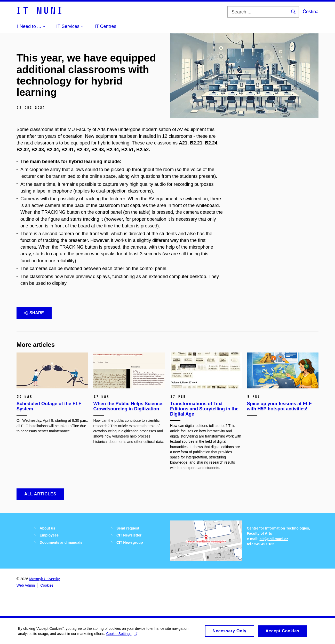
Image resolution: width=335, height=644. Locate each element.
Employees (49, 535)
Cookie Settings (122, 635)
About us (47, 528)
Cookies (47, 585)
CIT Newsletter (129, 535)
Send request (128, 528)
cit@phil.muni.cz (274, 539)
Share (34, 313)
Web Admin (26, 585)
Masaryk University (44, 579)
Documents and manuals (61, 542)
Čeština (311, 12)
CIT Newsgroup (130, 542)
